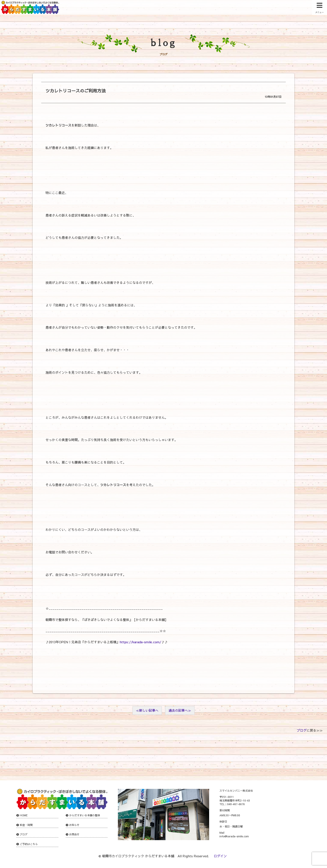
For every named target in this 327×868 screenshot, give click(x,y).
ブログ (302, 730)
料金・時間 (26, 825)
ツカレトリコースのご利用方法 (76, 91)
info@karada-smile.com (234, 836)
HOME (24, 815)
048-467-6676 (236, 804)
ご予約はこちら (29, 844)
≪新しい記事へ (147, 710)
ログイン (220, 856)
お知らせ (74, 825)
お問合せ (74, 834)
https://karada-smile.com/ (140, 642)
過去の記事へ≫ (180, 710)
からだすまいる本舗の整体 (85, 815)
